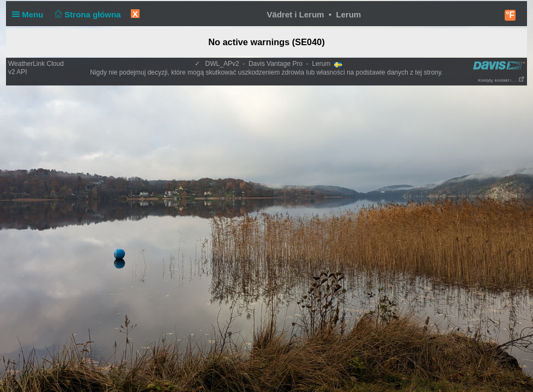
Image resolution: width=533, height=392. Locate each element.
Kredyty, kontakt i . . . (501, 80)
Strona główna (87, 14)
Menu (30, 14)
